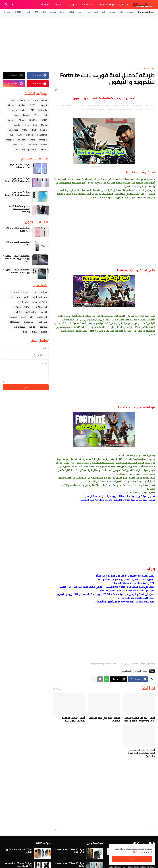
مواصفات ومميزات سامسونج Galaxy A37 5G (17, 180)
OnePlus (18, 12)
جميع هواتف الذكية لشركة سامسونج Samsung (19, 209)
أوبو (103, 12)
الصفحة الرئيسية (148, 69)
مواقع (32, 327)
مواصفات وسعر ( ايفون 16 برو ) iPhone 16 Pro (16, 271)
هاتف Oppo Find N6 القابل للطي (19, 851)
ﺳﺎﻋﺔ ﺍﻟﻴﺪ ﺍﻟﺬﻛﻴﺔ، (39, 302)
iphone (11, 120)
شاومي (112, 12)
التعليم (44, 332)
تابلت (11, 297)
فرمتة (26, 292)
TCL (11, 135)
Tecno (37, 115)
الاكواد (44, 312)
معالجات (43, 327)
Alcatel (22, 120)
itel (17, 150)
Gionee (29, 135)
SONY (44, 120)
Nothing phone (29, 150)
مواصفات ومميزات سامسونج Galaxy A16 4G (17, 194)
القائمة (88, 4)
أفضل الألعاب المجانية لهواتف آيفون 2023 (73, 719)
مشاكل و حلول (40, 297)
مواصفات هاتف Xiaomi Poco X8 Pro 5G (70, 851)
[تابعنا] (7, 12)
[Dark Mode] (13, 5)
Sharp (32, 140)
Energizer (14, 130)
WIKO (25, 130)
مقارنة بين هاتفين (21, 307)
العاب (136, 69)
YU (22, 145)
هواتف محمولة (107, 4)
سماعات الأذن (19, 327)
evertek (22, 140)
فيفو (96, 12)
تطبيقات (58, 4)
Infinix (24, 110)
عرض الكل (58, 688)
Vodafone (32, 145)
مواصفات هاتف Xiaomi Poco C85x (70, 865)
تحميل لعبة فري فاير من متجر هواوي (104, 719)
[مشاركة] (56, 90)
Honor (11, 105)
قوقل (44, 12)
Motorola (43, 110)
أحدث (151, 829)
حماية (34, 332)
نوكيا (62, 12)
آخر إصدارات (29, 322)
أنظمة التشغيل (40, 307)
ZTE (36, 12)
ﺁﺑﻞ (32, 317)
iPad (34, 130)
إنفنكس (71, 12)
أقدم (57, 829)
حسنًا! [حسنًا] (132, 859)
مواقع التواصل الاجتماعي (25, 312)
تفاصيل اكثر (140, 852)
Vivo (13, 100)
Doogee (10, 140)
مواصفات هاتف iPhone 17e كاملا (18, 229)
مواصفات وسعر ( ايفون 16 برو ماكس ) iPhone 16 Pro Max (16, 259)
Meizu (44, 125)
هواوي (87, 12)
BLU (35, 125)
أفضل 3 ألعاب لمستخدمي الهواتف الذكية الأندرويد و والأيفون (141, 753)
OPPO (33, 105)
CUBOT (43, 150)
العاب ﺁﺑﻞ (137, 671)
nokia (14, 110)
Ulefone (43, 140)
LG (46, 115)
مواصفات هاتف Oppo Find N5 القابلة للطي (18, 865)
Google (43, 130)
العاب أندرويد (127, 671)
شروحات (45, 4)
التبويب (73, 4)
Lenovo (27, 115)
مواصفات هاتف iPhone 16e (18, 243)
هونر (79, 12)
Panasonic (42, 135)
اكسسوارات (15, 322)
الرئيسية (123, 4)
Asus (17, 115)
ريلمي (29, 12)
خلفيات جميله (23, 297)
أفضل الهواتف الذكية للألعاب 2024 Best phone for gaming (139, 719)
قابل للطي (42, 322)
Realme (22, 105)
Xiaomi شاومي (40, 100)
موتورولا (53, 12)
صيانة (25, 332)
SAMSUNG (24, 100)
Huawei (43, 105)
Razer (44, 145)
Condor (17, 125)
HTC (27, 125)
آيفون (121, 12)
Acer (15, 145)
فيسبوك (13, 317)
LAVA (20, 135)
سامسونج (131, 12)
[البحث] (6, 5)
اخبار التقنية (42, 317)
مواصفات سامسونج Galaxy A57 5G (20, 166)
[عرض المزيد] (94, 679)
